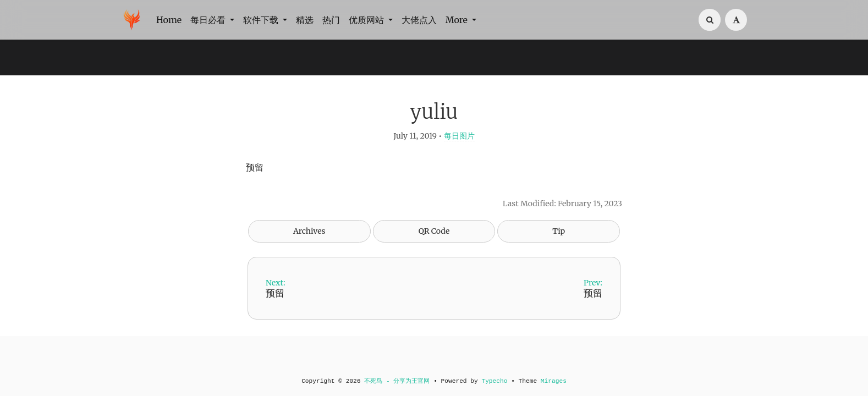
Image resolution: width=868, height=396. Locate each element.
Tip (559, 231)
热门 (331, 20)
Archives (309, 231)
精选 (305, 20)
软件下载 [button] (262, 20)
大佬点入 (419, 20)
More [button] (458, 20)
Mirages (554, 381)
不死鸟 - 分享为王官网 (397, 381)
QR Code (434, 231)
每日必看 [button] (209, 20)
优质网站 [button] (367, 20)
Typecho (494, 381)
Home (169, 20)
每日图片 (459, 136)
